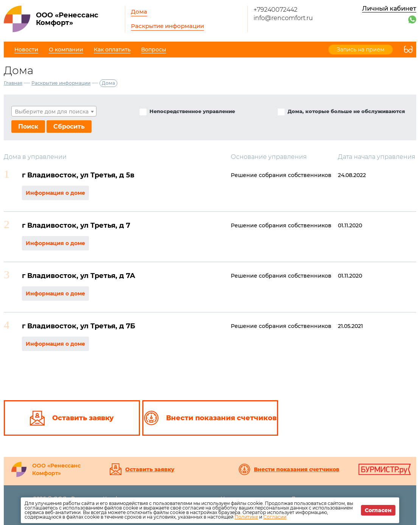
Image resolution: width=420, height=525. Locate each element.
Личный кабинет (389, 9)
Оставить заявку (150, 469)
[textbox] (54, 112)
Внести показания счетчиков (297, 469)
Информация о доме (55, 193)
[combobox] (54, 111)
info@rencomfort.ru (283, 18)
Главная (13, 83)
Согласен (378, 510)
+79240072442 (275, 10)
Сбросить (69, 127)
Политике (246, 517)
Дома (139, 12)
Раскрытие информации (167, 26)
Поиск (28, 127)
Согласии (275, 517)
